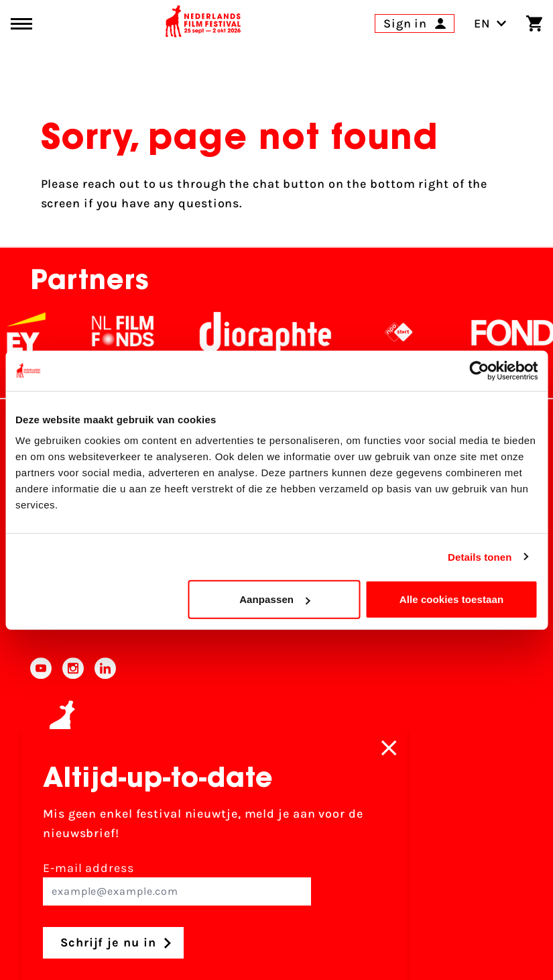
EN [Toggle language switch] (490, 23)
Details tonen (480, 556)
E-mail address (177, 883)
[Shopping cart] (534, 23)
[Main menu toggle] (21, 24)
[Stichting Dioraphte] (275, 332)
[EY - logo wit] (36, 332)
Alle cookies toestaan (452, 599)
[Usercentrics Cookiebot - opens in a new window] (479, 370)
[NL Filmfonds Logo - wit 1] (133, 332)
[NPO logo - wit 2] (409, 332)
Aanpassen (274, 599)
